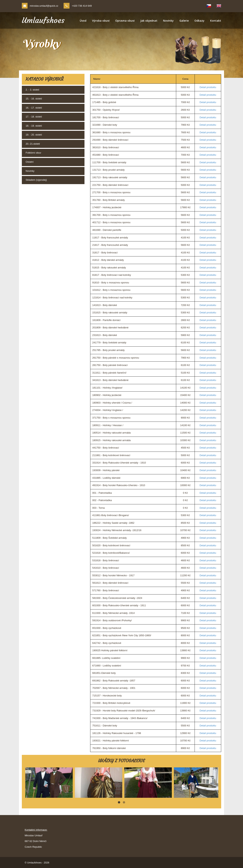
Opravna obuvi (125, 21)
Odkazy (199, 21)
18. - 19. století (34, 126)
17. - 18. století (34, 117)
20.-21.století (33, 144)
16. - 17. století (34, 108)
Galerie (184, 21)
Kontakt (216, 21)
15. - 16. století (34, 99)
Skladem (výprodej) (36, 180)
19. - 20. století (34, 135)
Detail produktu (208, 87)
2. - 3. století (32, 90)
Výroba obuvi (101, 21)
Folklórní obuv (33, 153)
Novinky (168, 21)
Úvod (83, 21)
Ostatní (30, 162)
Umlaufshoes (43, 20)
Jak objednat (149, 21)
